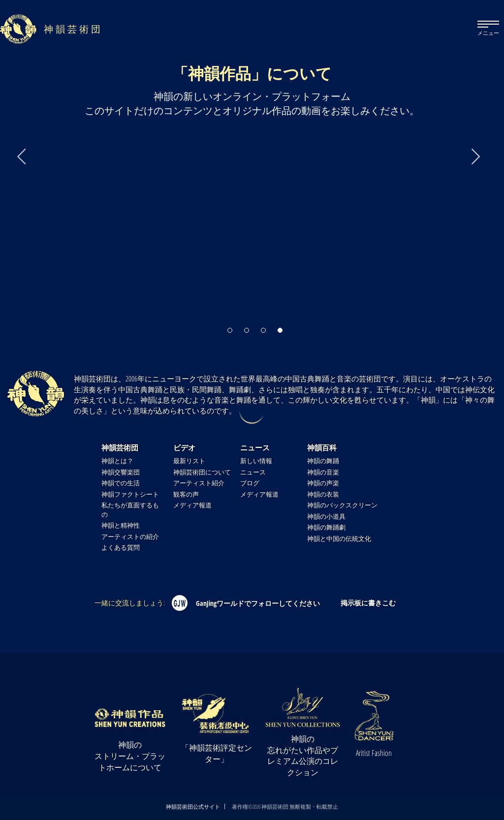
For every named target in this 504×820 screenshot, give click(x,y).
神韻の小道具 (326, 517)
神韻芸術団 (120, 447)
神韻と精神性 (121, 525)
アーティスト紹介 (199, 483)
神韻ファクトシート (130, 494)
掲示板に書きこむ (368, 603)
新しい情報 (256, 461)
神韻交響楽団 (121, 472)
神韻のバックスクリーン (342, 505)
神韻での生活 (121, 483)
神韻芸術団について (202, 472)
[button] (230, 327)
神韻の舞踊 (323, 461)
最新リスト (189, 461)
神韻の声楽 (323, 483)
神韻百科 (322, 447)
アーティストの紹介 (130, 537)
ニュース (255, 447)
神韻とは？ (117, 461)
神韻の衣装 (323, 494)
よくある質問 (121, 548)
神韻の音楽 (323, 472)
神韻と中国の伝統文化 (339, 539)
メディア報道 (192, 505)
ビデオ (184, 447)
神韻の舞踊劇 (326, 527)
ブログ (250, 483)
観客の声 (186, 494)
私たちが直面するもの (130, 510)
